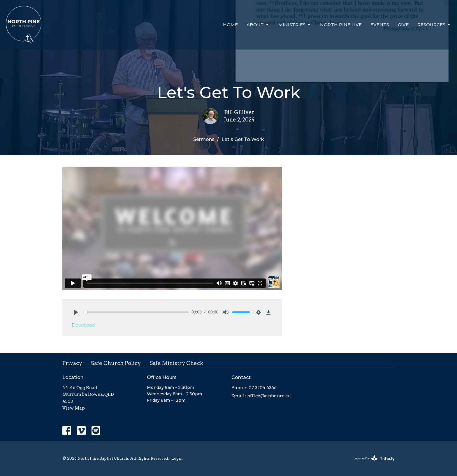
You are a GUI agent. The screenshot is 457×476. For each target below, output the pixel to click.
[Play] (76, 312)
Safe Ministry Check (176, 363)
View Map (74, 408)
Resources (434, 25)
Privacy (72, 363)
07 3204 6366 (263, 388)
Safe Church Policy (116, 363)
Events (380, 25)
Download (83, 325)
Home (230, 25)
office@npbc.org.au (269, 396)
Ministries (295, 25)
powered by (374, 458)
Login (177, 458)
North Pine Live (341, 25)
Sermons (204, 139)
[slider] (136, 312)
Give (403, 25)
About (258, 25)
